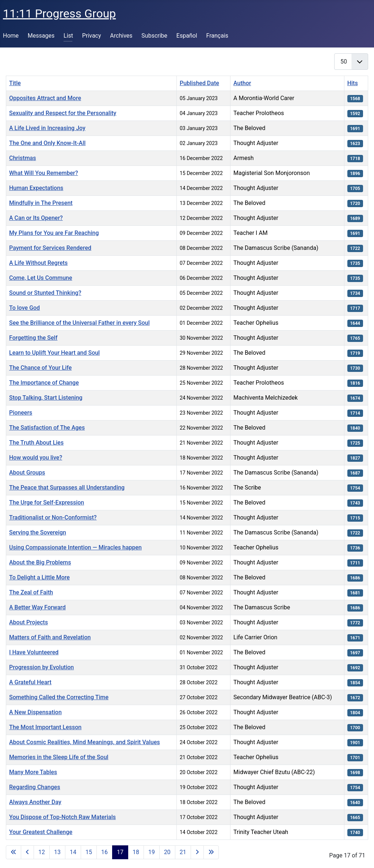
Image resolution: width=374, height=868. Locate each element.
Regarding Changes (35, 787)
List (68, 36)
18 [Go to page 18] (136, 852)
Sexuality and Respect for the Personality (63, 113)
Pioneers (21, 413)
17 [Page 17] (120, 852)
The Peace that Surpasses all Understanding (67, 488)
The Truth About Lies (36, 443)
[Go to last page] (211, 852)
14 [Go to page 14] (73, 852)
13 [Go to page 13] (57, 852)
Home (11, 36)
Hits (353, 83)
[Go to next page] (197, 852)
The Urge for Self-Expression (47, 502)
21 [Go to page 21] (183, 852)
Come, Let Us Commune (41, 278)
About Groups (27, 473)
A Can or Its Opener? (36, 218)
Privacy (92, 36)
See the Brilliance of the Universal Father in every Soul (79, 323)
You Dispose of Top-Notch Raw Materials (62, 817)
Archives (121, 36)
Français (217, 36)
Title (15, 83)
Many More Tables (33, 772)
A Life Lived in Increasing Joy (47, 128)
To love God (24, 308)
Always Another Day (35, 802)
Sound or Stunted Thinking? (45, 293)
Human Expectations (36, 188)
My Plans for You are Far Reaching (54, 233)
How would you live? (36, 458)
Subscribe (154, 36)
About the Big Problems (40, 562)
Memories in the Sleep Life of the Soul (59, 757)
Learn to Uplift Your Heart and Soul (54, 353)
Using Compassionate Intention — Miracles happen (75, 547)
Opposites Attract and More (45, 98)
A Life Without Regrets (38, 263)
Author (242, 83)
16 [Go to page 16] (104, 852)
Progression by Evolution (41, 667)
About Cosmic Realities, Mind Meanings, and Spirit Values (85, 742)
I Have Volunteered (34, 652)
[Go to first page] (14, 852)
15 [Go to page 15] (89, 852)
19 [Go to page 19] (152, 852)
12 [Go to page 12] (42, 852)
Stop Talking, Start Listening (46, 398)
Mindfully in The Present (41, 203)
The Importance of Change (44, 383)
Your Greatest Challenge (41, 832)
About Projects (28, 622)
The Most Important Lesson (45, 727)
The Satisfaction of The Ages (47, 428)
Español (187, 36)
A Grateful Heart (30, 682)
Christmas (22, 158)
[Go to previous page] (27, 852)
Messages (41, 36)
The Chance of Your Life (40, 368)
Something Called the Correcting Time (59, 697)
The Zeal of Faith (31, 592)
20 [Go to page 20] (167, 852)
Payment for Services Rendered (50, 248)
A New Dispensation (35, 712)
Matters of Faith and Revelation (50, 637)
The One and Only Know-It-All (47, 143)
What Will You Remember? (44, 173)
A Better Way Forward (37, 607)
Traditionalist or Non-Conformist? (53, 517)
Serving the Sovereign (38, 532)
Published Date (199, 83)
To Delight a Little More (39, 577)
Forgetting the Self (33, 338)
